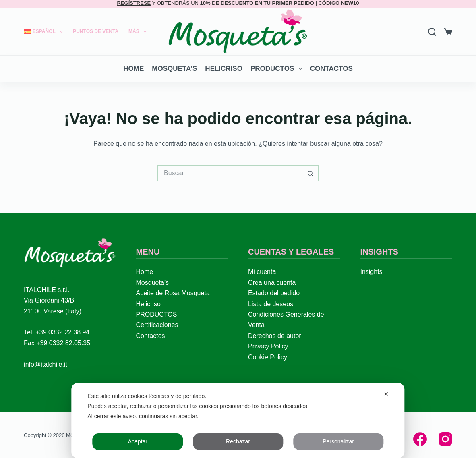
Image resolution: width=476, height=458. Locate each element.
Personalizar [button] (338, 441)
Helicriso (224, 69)
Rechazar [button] (238, 441)
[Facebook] (420, 439)
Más (139, 32)
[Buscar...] (230, 173)
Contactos (331, 69)
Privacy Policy (268, 346)
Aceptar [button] (138, 441)
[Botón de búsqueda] (310, 173)
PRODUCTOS (278, 69)
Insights (371, 272)
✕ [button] (386, 394)
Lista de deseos (271, 304)
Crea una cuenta (272, 283)
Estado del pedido (274, 293)
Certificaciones (157, 325)
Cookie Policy (268, 357)
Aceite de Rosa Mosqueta (173, 293)
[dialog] (238, 421)
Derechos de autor (275, 336)
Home (133, 69)
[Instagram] (445, 439)
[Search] (432, 32)
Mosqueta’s (174, 69)
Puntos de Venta (96, 31)
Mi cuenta (262, 272)
